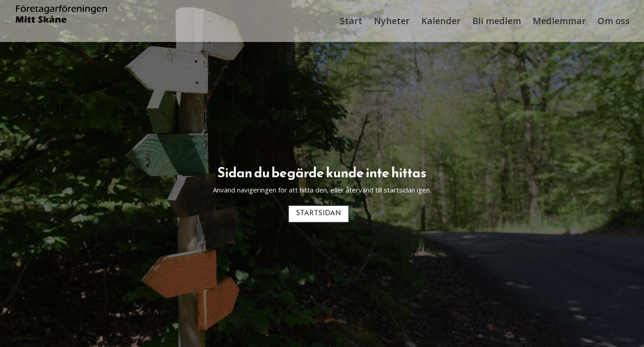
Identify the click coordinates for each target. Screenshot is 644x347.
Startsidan (319, 213)
